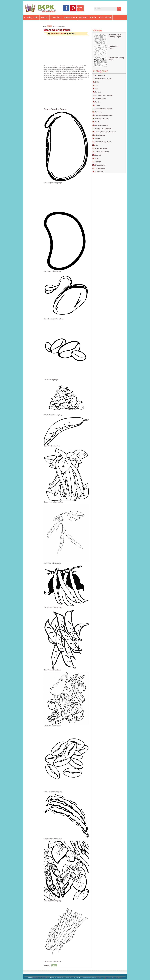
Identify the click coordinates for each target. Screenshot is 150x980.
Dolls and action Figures (104, 109)
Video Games (100, 172)
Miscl (92, 17)
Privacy (98, 978)
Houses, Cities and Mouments (105, 132)
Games (83, 17)
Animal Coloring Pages (103, 79)
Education (55, 17)
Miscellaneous (100, 135)
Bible (97, 82)
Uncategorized (100, 168)
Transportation (100, 165)
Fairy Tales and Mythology (104, 115)
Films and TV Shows (102, 119)
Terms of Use (112, 978)
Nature (44, 17)
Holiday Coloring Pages (103, 129)
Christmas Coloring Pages (104, 95)
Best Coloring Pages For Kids (40, 978)
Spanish (98, 162)
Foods (50, 26)
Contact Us (119, 978)
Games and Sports (102, 125)
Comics (98, 102)
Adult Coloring (105, 17)
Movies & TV (70, 17)
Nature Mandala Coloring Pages (115, 36)
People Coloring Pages (103, 142)
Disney (97, 105)
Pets (97, 145)
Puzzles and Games (102, 152)
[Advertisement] (67, 50)
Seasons (98, 155)
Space (97, 158)
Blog (97, 89)
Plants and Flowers (102, 148)
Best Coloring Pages (58, 34)
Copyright (104, 978)
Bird (97, 85)
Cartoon (98, 92)
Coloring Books (31, 17)
